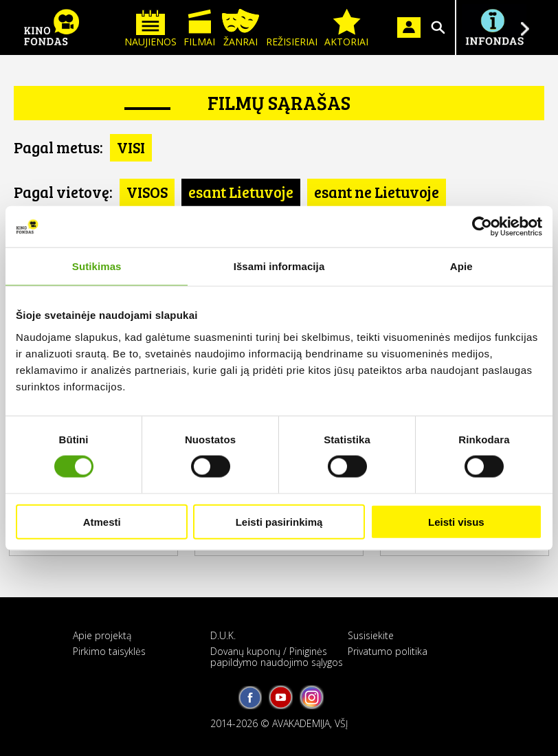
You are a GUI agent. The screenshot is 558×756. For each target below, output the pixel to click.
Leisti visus (456, 521)
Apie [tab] (461, 266)
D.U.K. (223, 635)
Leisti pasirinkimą (279, 521)
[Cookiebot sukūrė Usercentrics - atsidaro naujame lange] (482, 227)
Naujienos (150, 29)
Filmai (199, 29)
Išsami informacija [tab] (279, 266)
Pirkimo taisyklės (109, 651)
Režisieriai (292, 29)
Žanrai (241, 29)
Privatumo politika (388, 651)
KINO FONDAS (52, 27)
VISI (131, 147)
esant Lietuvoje (241, 192)
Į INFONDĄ (494, 27)
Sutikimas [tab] (97, 266)
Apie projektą (102, 635)
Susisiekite (371, 635)
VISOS (147, 192)
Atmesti (102, 521)
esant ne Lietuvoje (377, 192)
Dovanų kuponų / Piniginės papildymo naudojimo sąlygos (277, 656)
